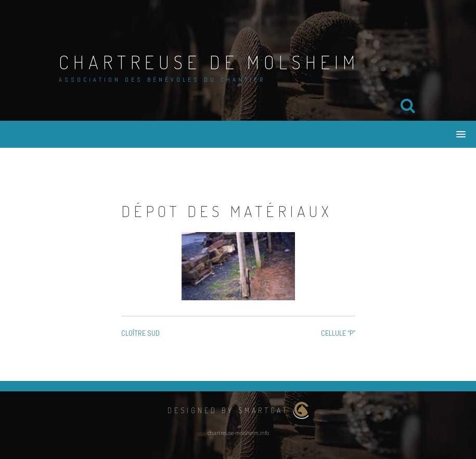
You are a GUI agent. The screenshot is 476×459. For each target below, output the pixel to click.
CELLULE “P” (338, 333)
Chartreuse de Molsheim (209, 62)
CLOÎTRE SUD (140, 333)
